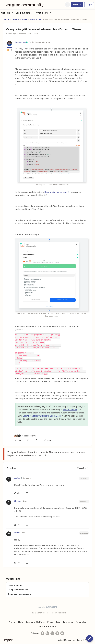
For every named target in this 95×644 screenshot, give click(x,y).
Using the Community (18, 590)
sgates (17, 478)
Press (50, 622)
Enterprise (68, 622)
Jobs (58, 622)
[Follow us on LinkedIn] (47, 633)
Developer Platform (35, 622)
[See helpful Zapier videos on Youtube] (62, 633)
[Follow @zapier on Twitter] (57, 633)
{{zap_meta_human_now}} (57, 192)
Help (21, 622)
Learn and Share (20, 19)
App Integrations (47, 626)
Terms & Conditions (37, 613)
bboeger (18, 501)
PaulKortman (20, 42)
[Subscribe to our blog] (52, 633)
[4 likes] (25, 436)
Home (7, 19)
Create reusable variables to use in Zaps (42, 416)
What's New (43, 13)
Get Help (7, 13)
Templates (81, 622)
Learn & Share (24, 13)
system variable (70, 410)
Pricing (12, 622)
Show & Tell (35, 19)
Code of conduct (16, 585)
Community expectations (20, 594)
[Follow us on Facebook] (42, 633)
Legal (80, 640)
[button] (77, 5)
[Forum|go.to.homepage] (24, 5)
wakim (17, 533)
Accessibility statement (56, 613)
